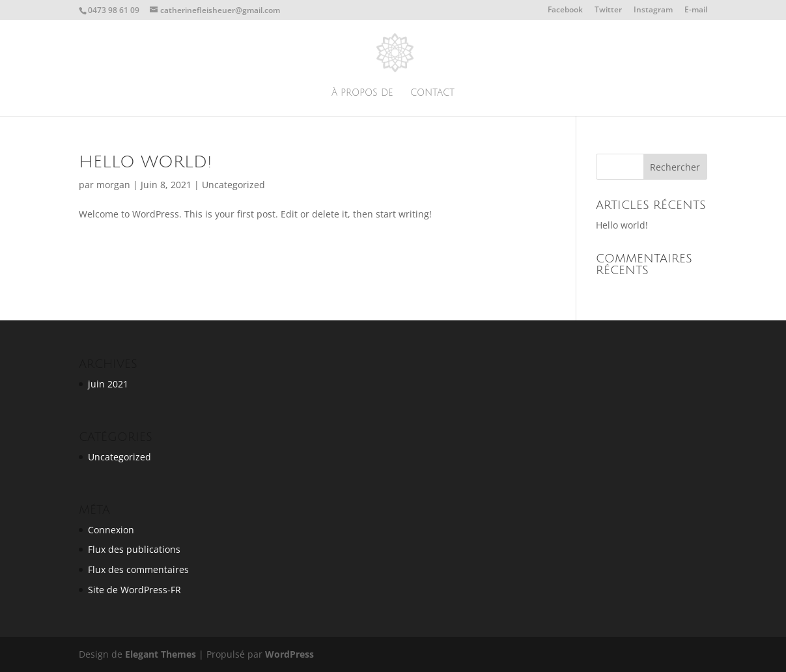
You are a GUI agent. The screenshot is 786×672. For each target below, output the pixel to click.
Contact (432, 93)
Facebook (565, 10)
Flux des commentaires (138, 569)
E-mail (696, 10)
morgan (113, 185)
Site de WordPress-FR (134, 590)
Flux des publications (134, 549)
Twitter (608, 10)
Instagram (653, 10)
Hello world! (145, 162)
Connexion (111, 530)
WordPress (289, 654)
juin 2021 (108, 384)
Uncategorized (233, 185)
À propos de (362, 93)
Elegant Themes (161, 654)
